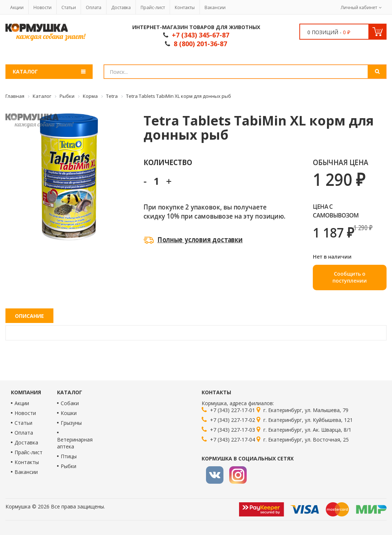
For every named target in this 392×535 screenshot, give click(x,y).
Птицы (69, 456)
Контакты (185, 7)
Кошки (69, 413)
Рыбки (68, 466)
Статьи (69, 7)
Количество (168, 162)
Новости (43, 7)
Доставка (121, 7)
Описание (29, 316)
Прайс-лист (153, 7)
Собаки (70, 403)
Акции (17, 7)
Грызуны (71, 423)
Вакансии (215, 7)
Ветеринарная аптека (75, 443)
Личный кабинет (359, 7)
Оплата (94, 7)
